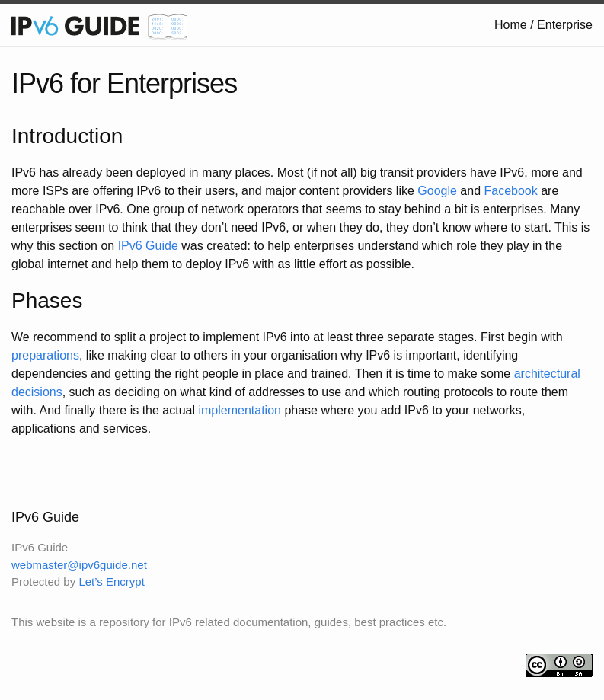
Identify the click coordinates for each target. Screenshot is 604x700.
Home (511, 25)
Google (437, 191)
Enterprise (565, 25)
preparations (45, 355)
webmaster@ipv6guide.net (79, 565)
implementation (240, 410)
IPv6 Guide (148, 246)
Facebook (510, 191)
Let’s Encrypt (111, 582)
